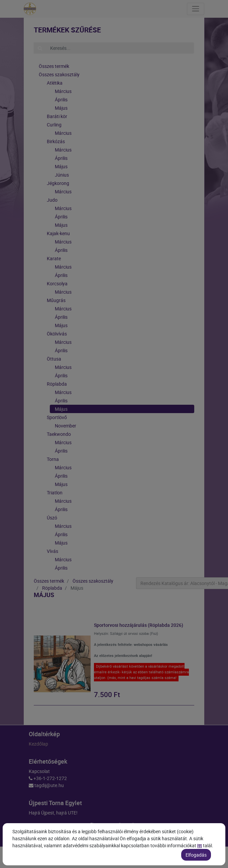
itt (200, 859)
